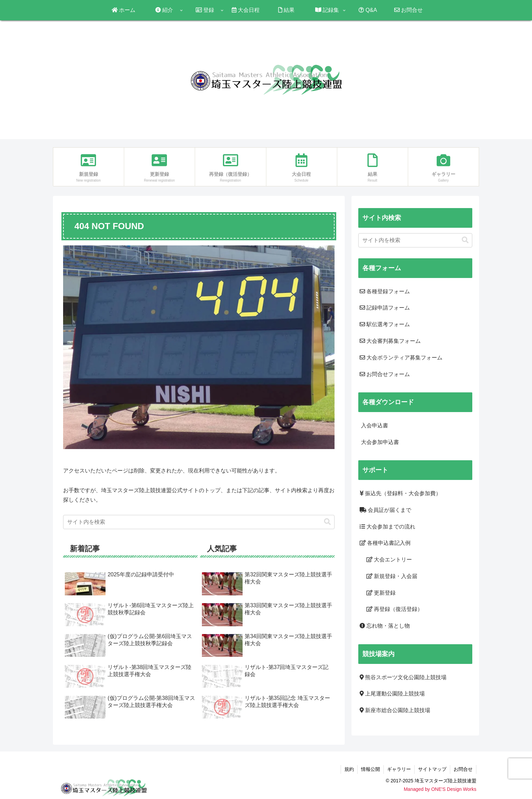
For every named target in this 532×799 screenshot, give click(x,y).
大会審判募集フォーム (390, 341)
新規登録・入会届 (392, 576)
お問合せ (463, 769)
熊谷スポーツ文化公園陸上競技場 (403, 677)
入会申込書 (374, 425)
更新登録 (381, 593)
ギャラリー (399, 769)
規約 (349, 769)
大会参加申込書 (379, 442)
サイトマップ (432, 769)
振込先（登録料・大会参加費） (400, 493)
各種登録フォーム (385, 291)
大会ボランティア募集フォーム (401, 358)
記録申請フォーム (385, 308)
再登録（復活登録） (395, 609)
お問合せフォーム (385, 374)
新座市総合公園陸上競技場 (395, 710)
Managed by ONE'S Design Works (440, 789)
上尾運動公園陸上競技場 (392, 694)
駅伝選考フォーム (385, 324)
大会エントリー (389, 560)
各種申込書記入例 (385, 543)
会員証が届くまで (385, 510)
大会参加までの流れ (387, 527)
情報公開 (370, 769)
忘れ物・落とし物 (385, 626)
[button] (327, 522)
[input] (199, 522)
